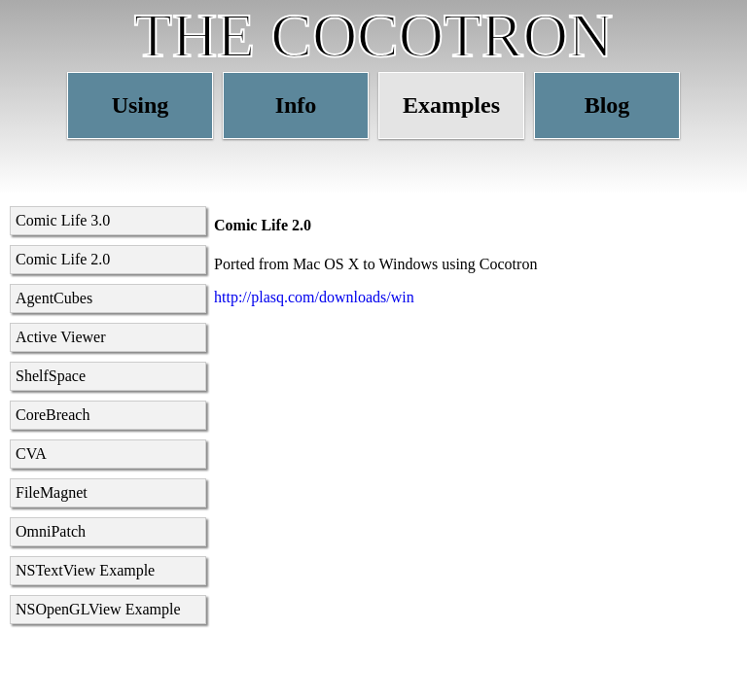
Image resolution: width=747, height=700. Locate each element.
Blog (607, 105)
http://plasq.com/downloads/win (314, 297)
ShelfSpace (51, 376)
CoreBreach (53, 415)
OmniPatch (51, 531)
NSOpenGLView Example (98, 609)
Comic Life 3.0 (63, 220)
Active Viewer (60, 337)
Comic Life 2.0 (63, 259)
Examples (451, 105)
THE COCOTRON (373, 35)
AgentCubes (54, 298)
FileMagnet (52, 492)
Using (141, 105)
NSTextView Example (85, 570)
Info (296, 105)
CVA (31, 454)
